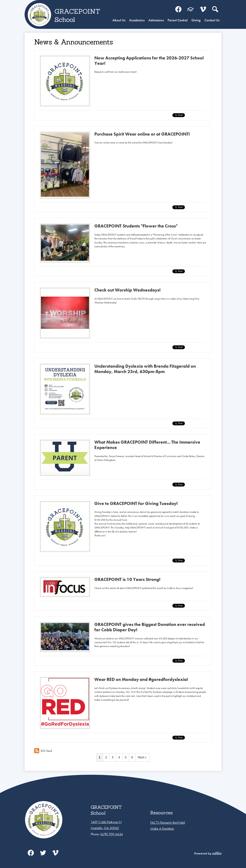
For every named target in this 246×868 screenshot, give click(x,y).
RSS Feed (43, 751)
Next (143, 757)
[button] (119, 21)
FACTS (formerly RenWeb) (168, 823)
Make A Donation (162, 828)
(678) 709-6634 (112, 834)
